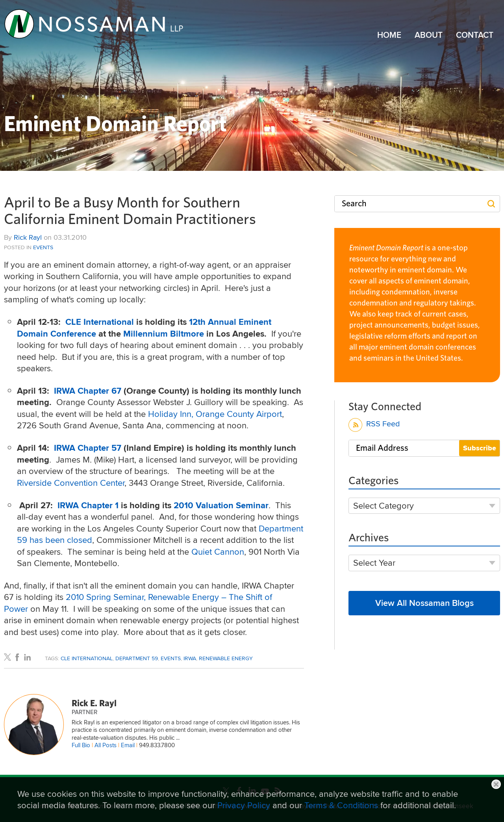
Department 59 (137, 658)
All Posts (106, 745)
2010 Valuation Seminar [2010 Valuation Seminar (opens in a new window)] (221, 505)
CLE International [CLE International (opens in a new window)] (101, 322)
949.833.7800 (157, 745)
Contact (475, 35)
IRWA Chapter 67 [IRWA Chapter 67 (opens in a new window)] (89, 391)
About (429, 35)
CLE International (87, 658)
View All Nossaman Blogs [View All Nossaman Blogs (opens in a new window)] (424, 603)
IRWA (190, 658)
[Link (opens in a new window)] (94, 23)
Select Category (384, 506)
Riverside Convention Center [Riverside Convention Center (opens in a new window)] (71, 483)
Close (496, 784)
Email (128, 745)
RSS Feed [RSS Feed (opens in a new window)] (374, 425)
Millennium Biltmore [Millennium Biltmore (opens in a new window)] (165, 334)
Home (389, 35)
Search (354, 204)
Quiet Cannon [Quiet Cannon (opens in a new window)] (218, 552)
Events (43, 247)
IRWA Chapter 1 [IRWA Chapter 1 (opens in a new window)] (88, 505)
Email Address (382, 448)
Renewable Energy (226, 658)
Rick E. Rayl (94, 704)
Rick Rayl (28, 237)
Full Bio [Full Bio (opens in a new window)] (81, 745)
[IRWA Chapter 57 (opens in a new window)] (89, 448)
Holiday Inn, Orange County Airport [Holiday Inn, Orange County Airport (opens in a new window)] (215, 414)
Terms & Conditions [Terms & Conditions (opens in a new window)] (341, 805)
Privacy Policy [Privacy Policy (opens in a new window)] (244, 805)
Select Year (374, 563)
